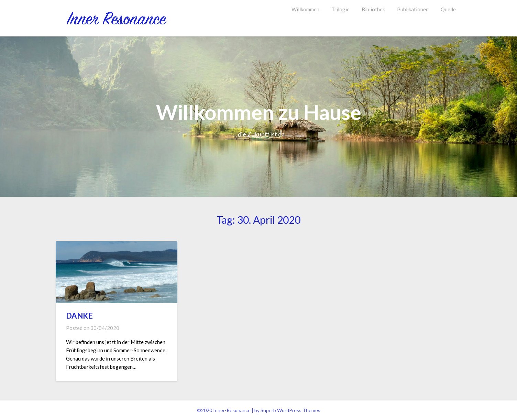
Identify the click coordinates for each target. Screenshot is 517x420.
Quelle (448, 9)
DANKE (79, 316)
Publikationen (413, 9)
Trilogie (340, 9)
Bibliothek (373, 9)
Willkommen (305, 9)
